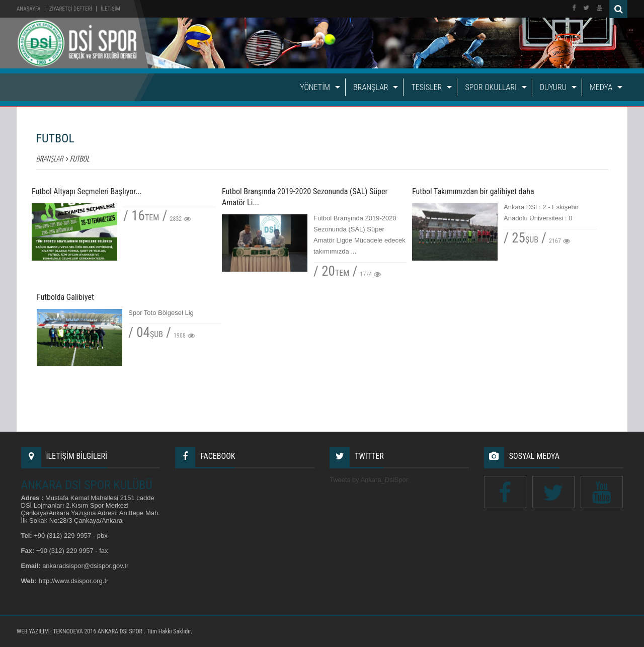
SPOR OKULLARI (491, 87)
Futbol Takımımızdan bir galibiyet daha (473, 191)
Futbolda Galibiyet (65, 297)
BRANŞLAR (371, 87)
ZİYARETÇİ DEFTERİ (71, 9)
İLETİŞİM (110, 9)
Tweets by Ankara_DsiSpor (369, 480)
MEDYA (601, 87)
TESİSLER (426, 87)
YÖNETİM (315, 87)
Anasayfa (29, 9)
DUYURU (553, 87)
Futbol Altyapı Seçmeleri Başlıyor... (87, 191)
